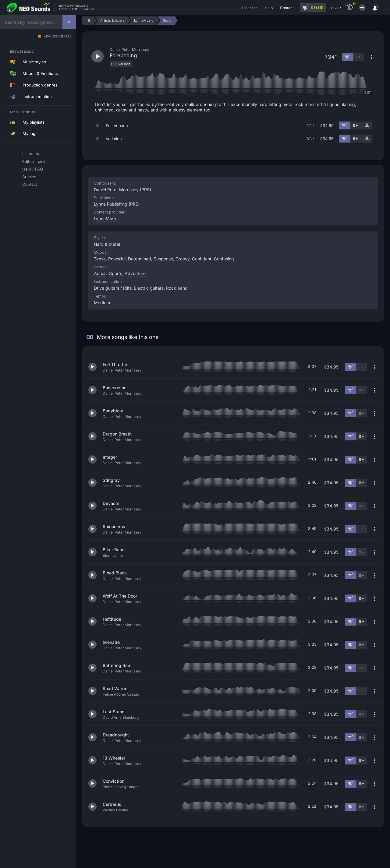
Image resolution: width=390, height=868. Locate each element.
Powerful (117, 259)
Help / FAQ (33, 169)
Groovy (183, 259)
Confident (202, 259)
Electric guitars (149, 288)
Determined (140, 259)
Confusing (224, 259)
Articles (29, 177)
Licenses (31, 153)
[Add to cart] (344, 125)
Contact (30, 184)
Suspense (163, 259)
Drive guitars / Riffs (113, 288)
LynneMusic (106, 219)
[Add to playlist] (356, 125)
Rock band (177, 288)
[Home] (88, 21)
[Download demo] (367, 125)
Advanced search (58, 37)
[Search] (69, 22)
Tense (100, 259)
